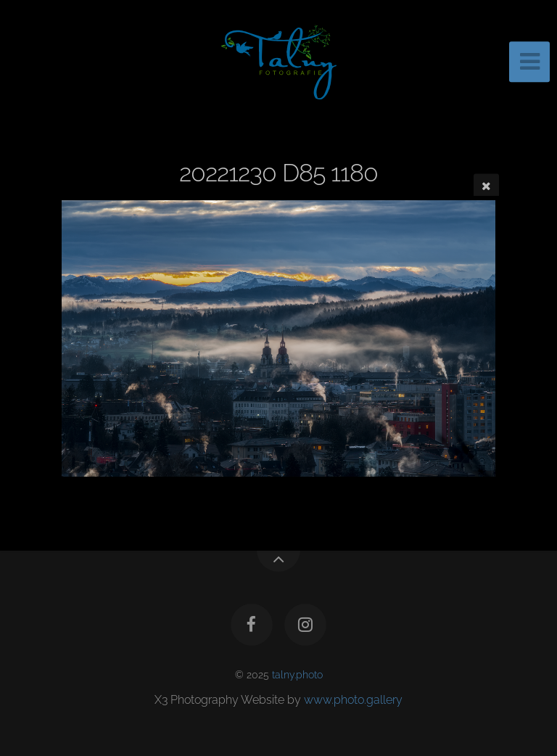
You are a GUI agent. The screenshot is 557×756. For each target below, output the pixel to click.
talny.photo (297, 674)
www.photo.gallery (353, 700)
